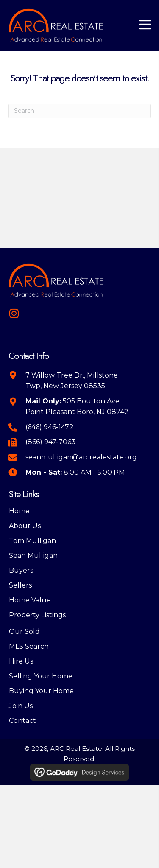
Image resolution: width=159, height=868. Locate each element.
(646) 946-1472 (49, 427)
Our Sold (24, 631)
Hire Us (21, 661)
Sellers (20, 585)
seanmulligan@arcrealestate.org (81, 457)
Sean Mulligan (33, 556)
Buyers (21, 570)
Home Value (30, 600)
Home (19, 511)
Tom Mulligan (32, 541)
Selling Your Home (41, 676)
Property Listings (37, 615)
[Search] (79, 111)
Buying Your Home (41, 691)
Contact (22, 721)
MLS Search (29, 646)
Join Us (21, 706)
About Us (25, 526)
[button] (14, 313)
